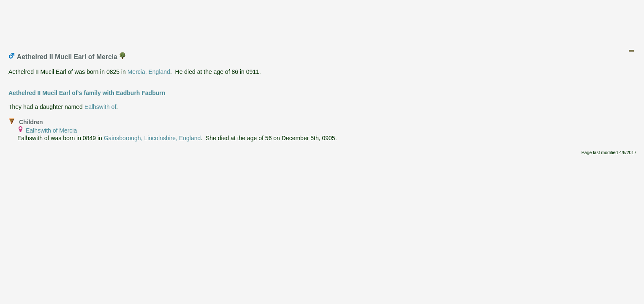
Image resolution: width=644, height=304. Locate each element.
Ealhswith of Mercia (51, 130)
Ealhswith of (100, 107)
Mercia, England (149, 72)
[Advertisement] (323, 22)
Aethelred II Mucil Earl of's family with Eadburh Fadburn (87, 93)
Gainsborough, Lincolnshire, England (152, 138)
